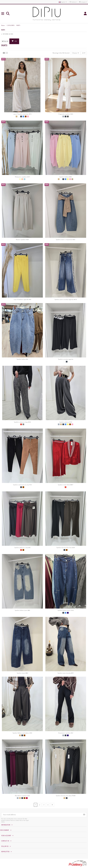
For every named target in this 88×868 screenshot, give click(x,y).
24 (84, 53)
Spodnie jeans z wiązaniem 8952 (66, 240)
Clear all (5, 41)
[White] (19, 116)
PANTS (3, 30)
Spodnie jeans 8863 (22, 673)
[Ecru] (20, 179)
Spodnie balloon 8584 (66, 177)
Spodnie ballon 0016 (22, 359)
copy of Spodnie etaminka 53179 (22, 114)
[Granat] (68, 613)
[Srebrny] (23, 424)
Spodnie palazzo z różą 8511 (22, 548)
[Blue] (23, 116)
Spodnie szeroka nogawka (66, 359)
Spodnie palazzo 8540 (66, 422)
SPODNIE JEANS (8, 34)
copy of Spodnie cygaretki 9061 (22, 299)
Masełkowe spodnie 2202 (22, 796)
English (63, 2)
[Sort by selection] (76, 53)
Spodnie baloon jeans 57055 (66, 610)
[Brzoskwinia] (22, 179)
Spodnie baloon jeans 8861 (22, 610)
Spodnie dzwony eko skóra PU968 (66, 796)
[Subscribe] (84, 815)
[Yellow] (68, 179)
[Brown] (26, 116)
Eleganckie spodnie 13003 (66, 114)
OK (14, 41)
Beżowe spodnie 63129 (22, 240)
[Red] (21, 424)
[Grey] (63, 116)
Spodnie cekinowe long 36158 (22, 422)
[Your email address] (42, 815)
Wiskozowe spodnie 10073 (22, 177)
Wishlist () (73, 2)
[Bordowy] (27, 798)
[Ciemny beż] (72, 179)
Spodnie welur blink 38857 (66, 485)
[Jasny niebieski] (25, 179)
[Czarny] (21, 116)
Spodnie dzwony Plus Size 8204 (66, 548)
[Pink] (28, 116)
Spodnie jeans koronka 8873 (66, 673)
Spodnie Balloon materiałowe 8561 (22, 733)
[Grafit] (68, 116)
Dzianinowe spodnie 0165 (66, 733)
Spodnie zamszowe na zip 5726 (22, 485)
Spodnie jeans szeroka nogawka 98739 (66, 299)
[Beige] (17, 116)
